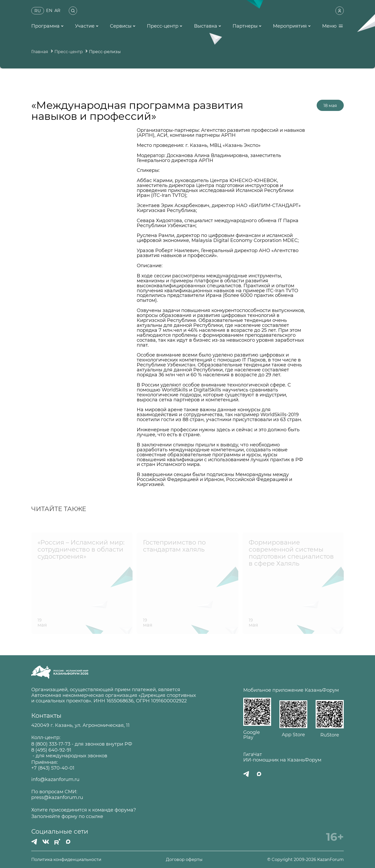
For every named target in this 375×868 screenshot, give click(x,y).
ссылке (95, 817)
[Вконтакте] (46, 842)
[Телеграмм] (34, 842)
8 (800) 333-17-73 (51, 744)
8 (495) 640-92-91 (51, 750)
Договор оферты (184, 860)
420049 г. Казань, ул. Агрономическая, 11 (80, 725)
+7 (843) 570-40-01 (53, 768)
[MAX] (68, 842)
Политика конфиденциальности (66, 860)
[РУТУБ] (57, 842)
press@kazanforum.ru (57, 798)
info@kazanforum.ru (55, 780)
